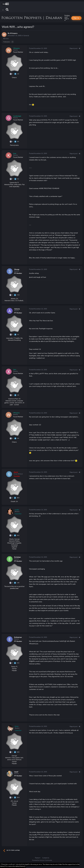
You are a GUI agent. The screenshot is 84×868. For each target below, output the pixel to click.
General (26, 36)
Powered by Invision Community (42, 860)
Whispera (14, 33)
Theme (38, 858)
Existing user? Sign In (67, 18)
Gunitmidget (17, 116)
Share (6, 39)
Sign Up (76, 18)
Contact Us (46, 858)
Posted (38, 48)
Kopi (15, 154)
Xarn (15, 370)
